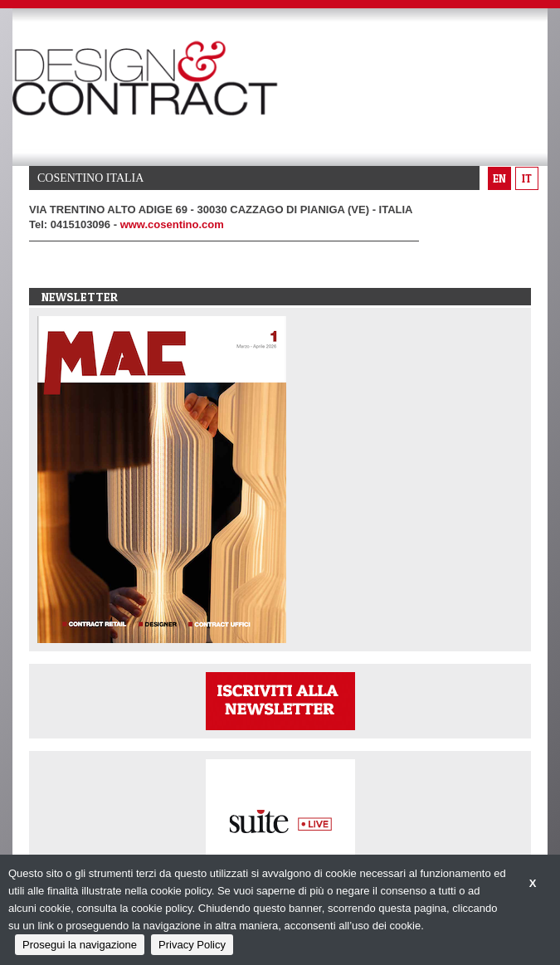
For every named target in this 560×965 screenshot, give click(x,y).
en (499, 178)
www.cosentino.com (172, 224)
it (527, 178)
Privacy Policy (192, 945)
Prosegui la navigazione (80, 945)
